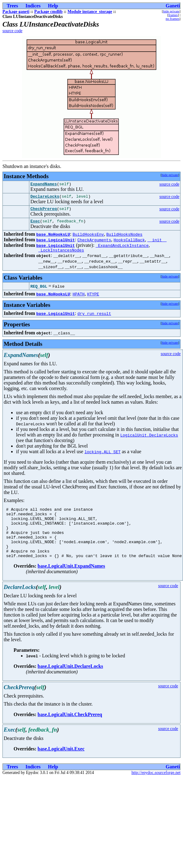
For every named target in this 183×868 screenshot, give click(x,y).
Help (53, 6)
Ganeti (173, 6)
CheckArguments (94, 243)
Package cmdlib (48, 12)
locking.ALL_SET (103, 456)
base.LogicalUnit (55, 243)
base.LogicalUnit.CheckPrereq (70, 729)
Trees (12, 6)
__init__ (157, 243)
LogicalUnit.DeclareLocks (149, 440)
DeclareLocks (45, 198)
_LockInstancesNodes (61, 255)
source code (12, 31)
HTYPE (93, 299)
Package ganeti (16, 12)
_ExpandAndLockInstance (122, 249)
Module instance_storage (90, 12)
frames (173, 15)
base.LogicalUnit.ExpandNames (71, 581)
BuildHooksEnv (88, 238)
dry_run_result (94, 318)
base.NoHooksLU (53, 238)
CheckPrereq (44, 211)
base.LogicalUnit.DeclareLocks (70, 681)
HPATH (79, 299)
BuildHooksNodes (125, 238)
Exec (35, 225)
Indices (33, 6)
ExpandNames (44, 185)
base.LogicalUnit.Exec (61, 764)
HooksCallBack (129, 243)
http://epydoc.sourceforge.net (156, 787)
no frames (173, 19)
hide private (171, 11)
